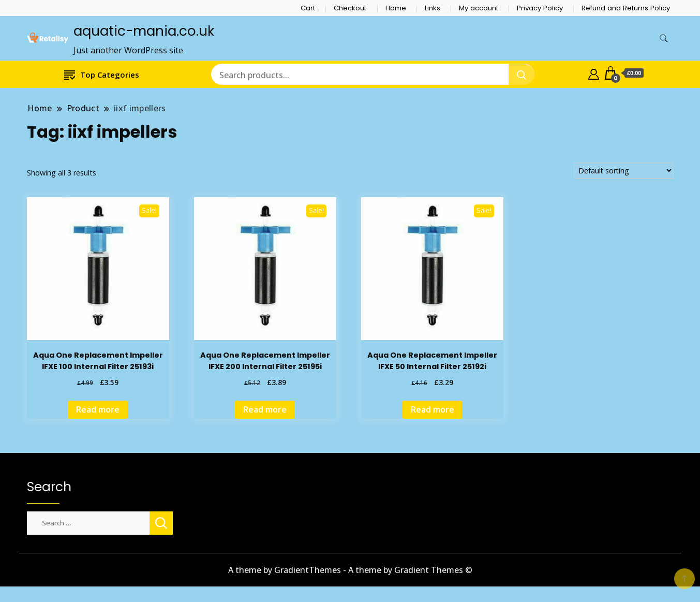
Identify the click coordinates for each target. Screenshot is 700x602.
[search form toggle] (664, 39)
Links (433, 8)
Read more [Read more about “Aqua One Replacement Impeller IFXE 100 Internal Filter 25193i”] (98, 409)
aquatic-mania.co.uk (144, 31)
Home (396, 8)
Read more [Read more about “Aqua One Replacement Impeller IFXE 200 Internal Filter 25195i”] (265, 409)
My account (479, 8)
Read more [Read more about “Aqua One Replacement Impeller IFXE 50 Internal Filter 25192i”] (433, 409)
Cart (308, 8)
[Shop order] (624, 171)
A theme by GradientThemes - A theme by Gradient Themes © (350, 570)
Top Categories (102, 74)
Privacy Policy (540, 8)
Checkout (350, 8)
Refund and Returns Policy (626, 8)
